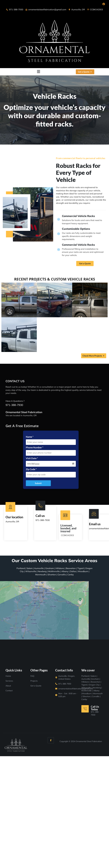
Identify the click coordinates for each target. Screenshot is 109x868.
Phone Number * (35, 447)
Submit (38, 483)
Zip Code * (31, 469)
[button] (39, 72)
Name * (30, 437)
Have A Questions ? (15, 401)
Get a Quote (85, 263)
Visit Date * (32, 458)
